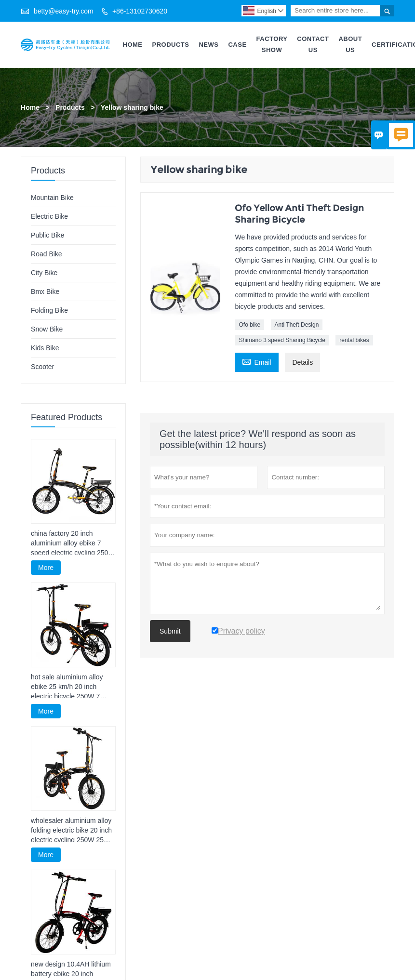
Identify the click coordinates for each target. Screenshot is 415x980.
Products (171, 45)
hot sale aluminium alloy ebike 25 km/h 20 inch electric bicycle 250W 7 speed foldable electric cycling (67, 687)
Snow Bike (47, 329)
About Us (350, 44)
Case (237, 45)
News (208, 45)
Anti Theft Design (297, 325)
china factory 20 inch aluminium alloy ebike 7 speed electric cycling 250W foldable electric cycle (73, 543)
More (46, 568)
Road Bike (47, 254)
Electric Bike (49, 216)
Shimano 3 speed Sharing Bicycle (282, 340)
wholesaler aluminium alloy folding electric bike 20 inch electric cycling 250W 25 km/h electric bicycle (71, 831)
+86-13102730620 (140, 11)
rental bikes (354, 340)
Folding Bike (49, 310)
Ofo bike (249, 325)
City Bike (44, 273)
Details (302, 362)
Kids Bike (45, 348)
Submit (170, 631)
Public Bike (47, 235)
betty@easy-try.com (64, 11)
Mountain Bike (52, 198)
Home (133, 45)
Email (256, 361)
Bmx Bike (45, 291)
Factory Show (272, 44)
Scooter (42, 367)
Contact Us (313, 44)
